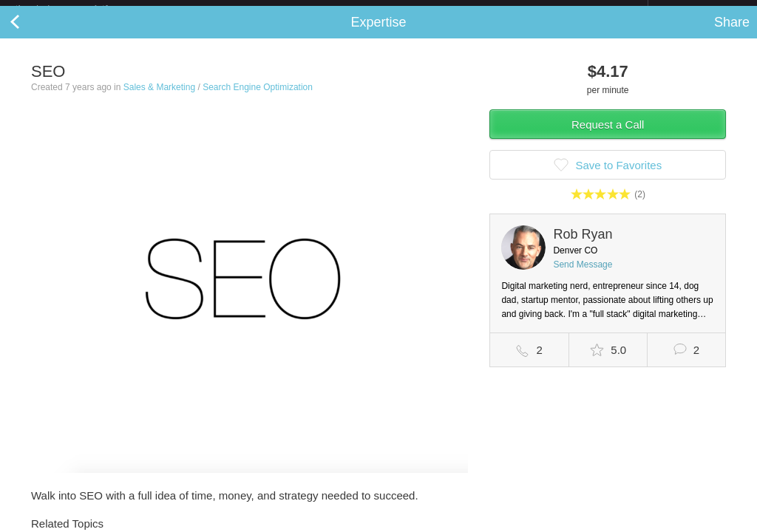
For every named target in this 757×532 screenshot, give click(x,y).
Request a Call (608, 136)
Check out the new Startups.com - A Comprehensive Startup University (488, 10)
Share (732, 34)
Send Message (583, 276)
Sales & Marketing (159, 99)
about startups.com (700, 10)
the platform (77, 8)
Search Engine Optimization (258, 99)
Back (30, 34)
